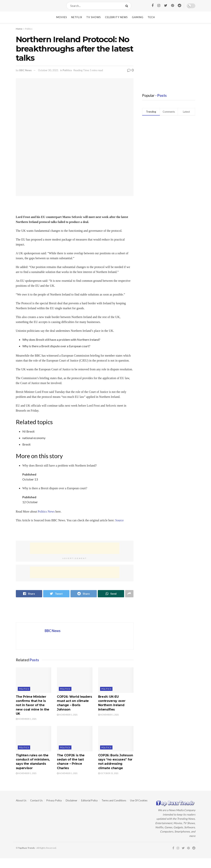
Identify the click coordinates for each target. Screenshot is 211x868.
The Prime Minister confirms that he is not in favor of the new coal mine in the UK (33, 705)
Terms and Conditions (114, 800)
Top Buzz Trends (27, 848)
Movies (62, 17)
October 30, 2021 (48, 70)
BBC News (25, 70)
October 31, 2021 (108, 773)
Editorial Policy (89, 800)
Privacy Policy (54, 800)
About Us (21, 800)
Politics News (46, 512)
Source (119, 520)
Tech (151, 17)
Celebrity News (116, 17)
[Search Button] (127, 6)
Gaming (138, 17)
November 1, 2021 (26, 719)
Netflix (77, 17)
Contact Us (36, 800)
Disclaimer (72, 800)
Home (19, 29)
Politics (29, 29)
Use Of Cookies (139, 800)
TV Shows (94, 17)
